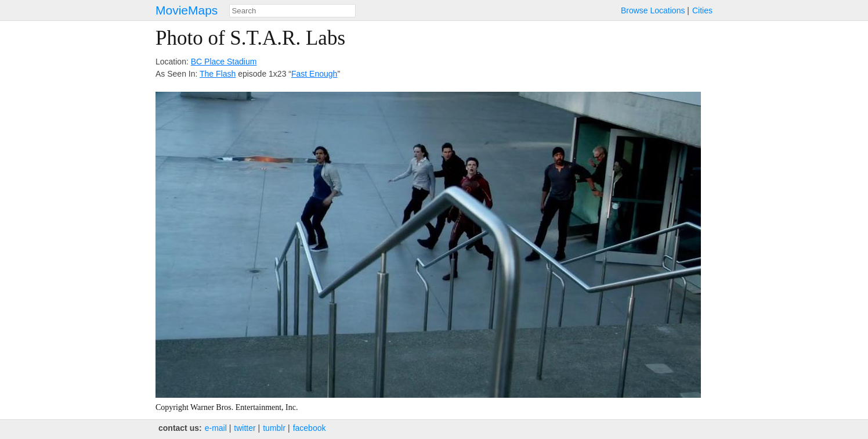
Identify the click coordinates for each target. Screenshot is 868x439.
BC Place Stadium (224, 62)
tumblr (274, 428)
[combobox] (292, 11)
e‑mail (216, 428)
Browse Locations (653, 10)
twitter (245, 428)
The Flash (218, 74)
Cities (702, 10)
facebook (310, 428)
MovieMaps (187, 10)
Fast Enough (314, 74)
